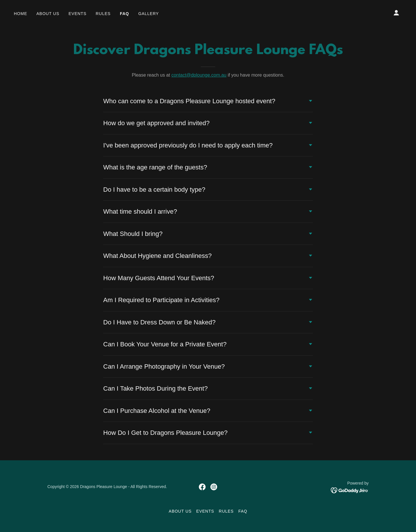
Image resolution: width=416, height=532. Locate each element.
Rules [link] (103, 14)
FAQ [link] (125, 14)
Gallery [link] (149, 14)
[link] (202, 487)
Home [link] (21, 14)
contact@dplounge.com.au (199, 75)
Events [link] (77, 14)
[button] (396, 13)
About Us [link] (48, 14)
